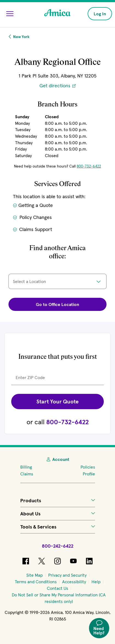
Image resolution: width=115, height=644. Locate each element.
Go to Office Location (58, 304)
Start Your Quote (58, 402)
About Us (58, 514)
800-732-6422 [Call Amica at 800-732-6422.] (67, 422)
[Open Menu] (10, 14)
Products (58, 500)
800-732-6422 (89, 166)
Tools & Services (58, 527)
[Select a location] (58, 281)
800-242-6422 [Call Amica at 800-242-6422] (58, 546)
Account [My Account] (58, 459)
